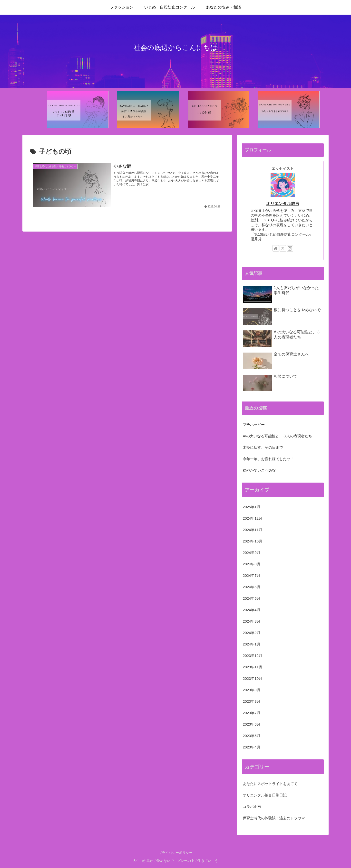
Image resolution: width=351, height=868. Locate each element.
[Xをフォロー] (283, 248)
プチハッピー (254, 425)
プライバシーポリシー (175, 853)
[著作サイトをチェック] (276, 248)
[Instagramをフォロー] (290, 248)
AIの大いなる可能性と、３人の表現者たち (277, 436)
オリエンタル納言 (283, 204)
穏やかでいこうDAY (259, 470)
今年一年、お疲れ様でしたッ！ (268, 459)
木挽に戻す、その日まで (263, 447)
